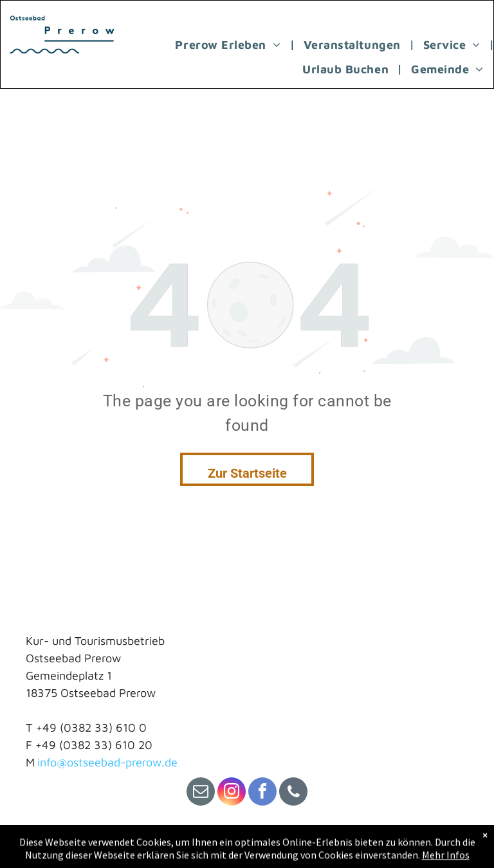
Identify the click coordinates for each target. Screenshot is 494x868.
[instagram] (232, 793)
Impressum (54, 843)
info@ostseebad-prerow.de (107, 762)
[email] (201, 793)
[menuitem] (229, 44)
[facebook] (262, 793)
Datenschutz (162, 843)
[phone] (293, 793)
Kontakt (106, 843)
